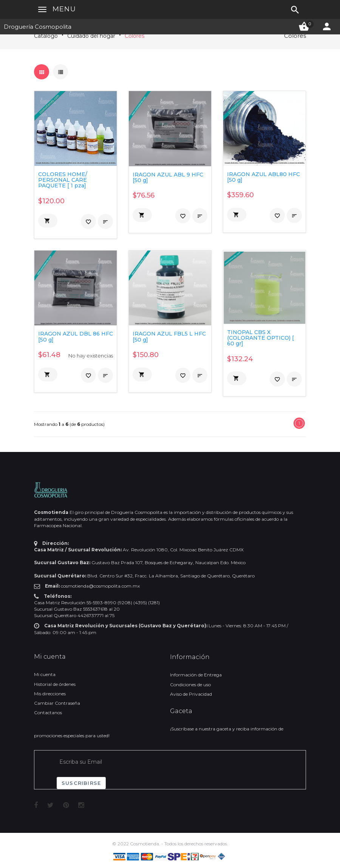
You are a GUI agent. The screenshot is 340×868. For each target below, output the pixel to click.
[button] (48, 221)
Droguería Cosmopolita (38, 27)
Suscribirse (81, 783)
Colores (134, 36)
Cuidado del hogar (91, 36)
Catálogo (46, 36)
